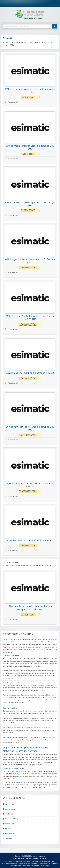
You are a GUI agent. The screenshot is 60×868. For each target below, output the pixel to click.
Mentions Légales (32, 858)
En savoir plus (45, 865)
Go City (8, 814)
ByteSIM (8, 829)
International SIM (11, 819)
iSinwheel (9, 824)
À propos (43, 858)
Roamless (9, 833)
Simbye (8, 804)
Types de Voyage (18, 858)
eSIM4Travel (10, 809)
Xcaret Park (9, 838)
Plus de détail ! (11, 102)
